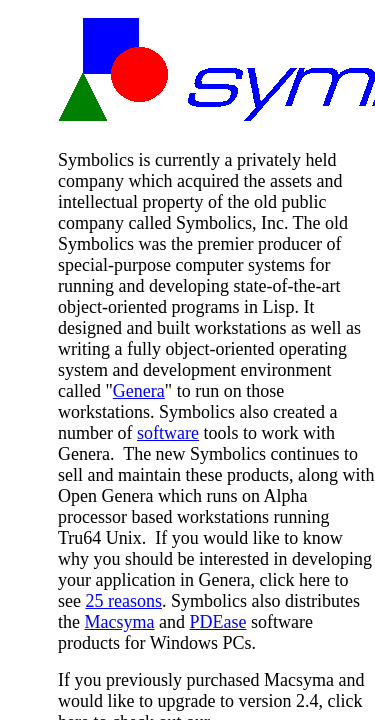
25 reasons (123, 601)
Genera (139, 391)
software (168, 433)
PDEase (217, 622)
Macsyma (120, 622)
